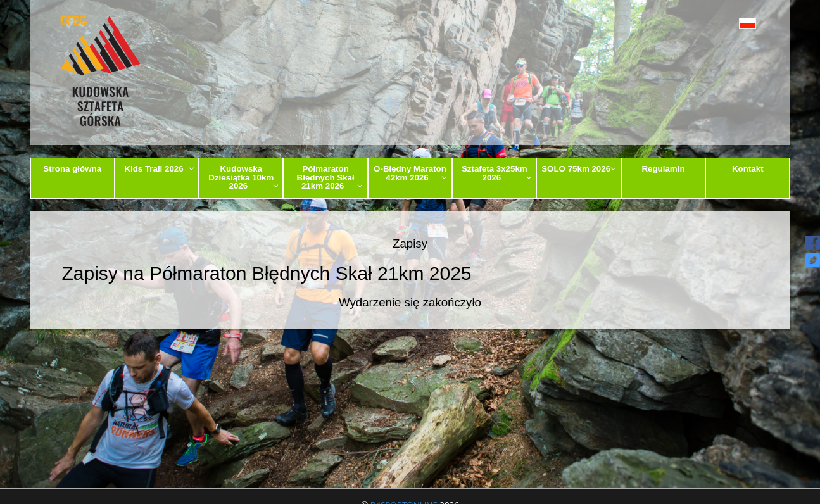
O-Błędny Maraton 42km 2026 (410, 173)
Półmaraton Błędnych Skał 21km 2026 (330, 177)
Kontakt (748, 169)
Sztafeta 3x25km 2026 (497, 173)
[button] (719, 23)
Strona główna (72, 169)
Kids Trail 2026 (159, 169)
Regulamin (663, 169)
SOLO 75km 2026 (579, 169)
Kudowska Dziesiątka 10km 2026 (243, 177)
